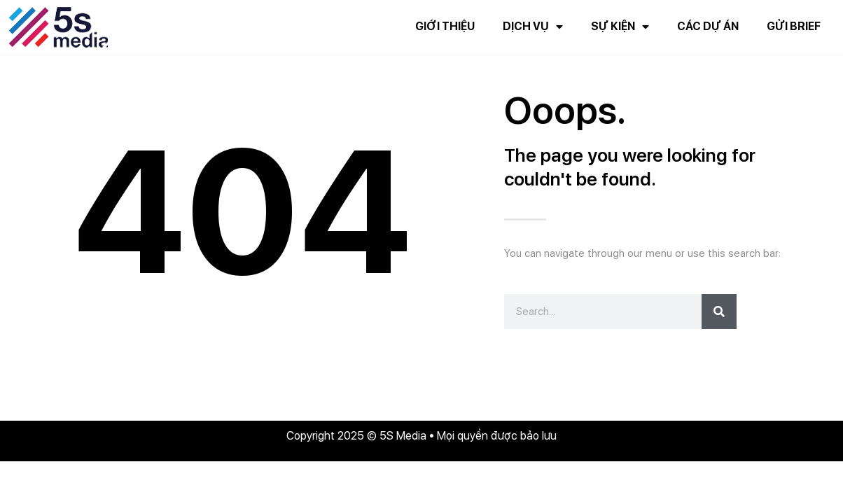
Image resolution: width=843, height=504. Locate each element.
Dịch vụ (533, 27)
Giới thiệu (445, 26)
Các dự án (708, 26)
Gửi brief (794, 26)
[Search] (719, 311)
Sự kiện (620, 27)
